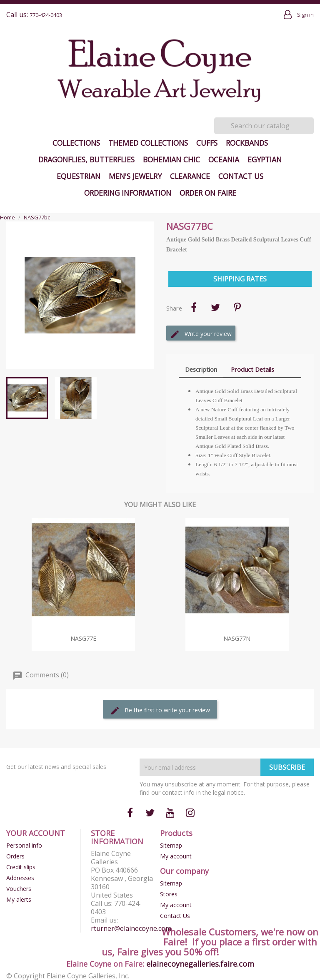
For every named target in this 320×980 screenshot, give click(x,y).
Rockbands (247, 143)
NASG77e (83, 638)
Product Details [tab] (252, 369)
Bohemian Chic (171, 159)
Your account (36, 833)
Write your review (201, 334)
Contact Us (241, 176)
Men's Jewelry (135, 176)
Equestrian (79, 176)
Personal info (24, 845)
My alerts (19, 899)
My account (176, 856)
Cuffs (207, 143)
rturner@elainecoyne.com (131, 928)
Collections (76, 143)
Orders (15, 856)
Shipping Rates (240, 279)
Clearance (190, 176)
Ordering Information (128, 193)
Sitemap (171, 845)
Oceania (224, 159)
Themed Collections (148, 143)
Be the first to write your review (160, 711)
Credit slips (21, 867)
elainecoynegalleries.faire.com (200, 964)
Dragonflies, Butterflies (86, 159)
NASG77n (237, 638)
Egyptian (265, 159)
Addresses (20, 878)
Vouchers (19, 889)
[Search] (264, 126)
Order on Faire (208, 193)
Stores (169, 894)
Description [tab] (201, 369)
